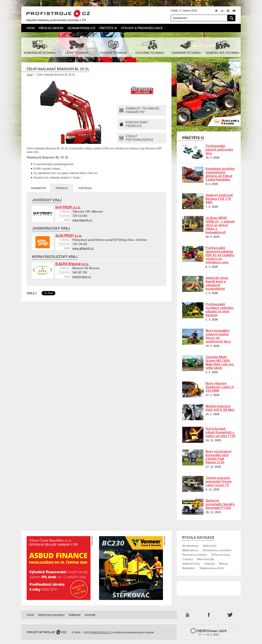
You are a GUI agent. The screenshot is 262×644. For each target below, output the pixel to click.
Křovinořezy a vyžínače (217, 550)
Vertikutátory (190, 546)
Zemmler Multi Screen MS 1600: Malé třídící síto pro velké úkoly (220, 362)
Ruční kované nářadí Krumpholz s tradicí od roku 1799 (220, 432)
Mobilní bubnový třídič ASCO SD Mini (220, 408)
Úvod (31, 28)
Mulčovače (210, 546)
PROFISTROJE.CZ (58, 14)
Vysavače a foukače (195, 555)
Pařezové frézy (221, 555)
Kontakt (90, 615)
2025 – (209, 632)
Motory (224, 564)
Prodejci (62, 188)
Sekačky (210, 564)
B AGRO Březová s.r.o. (72, 264)
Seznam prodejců (81, 28)
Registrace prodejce (51, 615)
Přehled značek (51, 28)
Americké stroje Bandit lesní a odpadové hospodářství (217, 283)
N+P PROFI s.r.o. (68, 207)
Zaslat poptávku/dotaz (136, 138)
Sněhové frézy (191, 564)
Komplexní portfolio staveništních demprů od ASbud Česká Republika (220, 174)
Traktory (188, 559)
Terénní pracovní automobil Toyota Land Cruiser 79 (218, 481)
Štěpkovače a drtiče (212, 568)
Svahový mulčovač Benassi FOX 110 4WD (219, 198)
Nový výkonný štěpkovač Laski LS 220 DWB (220, 387)
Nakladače (189, 568)
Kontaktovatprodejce (134, 124)
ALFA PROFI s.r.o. (69, 236)
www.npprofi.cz (82, 220)
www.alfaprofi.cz (83, 248)
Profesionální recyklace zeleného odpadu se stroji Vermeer (220, 309)
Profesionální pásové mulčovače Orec (219, 149)
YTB (188, 615)
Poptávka (85, 188)
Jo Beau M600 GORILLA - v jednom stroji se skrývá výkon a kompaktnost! (220, 225)
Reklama (75, 615)
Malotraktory (190, 550)
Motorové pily (206, 559)
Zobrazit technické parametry (139, 110)
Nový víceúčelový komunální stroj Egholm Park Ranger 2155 (219, 457)
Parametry (38, 188)
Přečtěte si (108, 28)
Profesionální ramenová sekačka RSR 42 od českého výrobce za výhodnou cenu (220, 255)
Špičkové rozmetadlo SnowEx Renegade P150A (220, 504)
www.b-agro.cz (82, 277)
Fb (209, 615)
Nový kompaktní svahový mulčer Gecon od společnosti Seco (218, 336)
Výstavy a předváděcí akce (142, 28)
